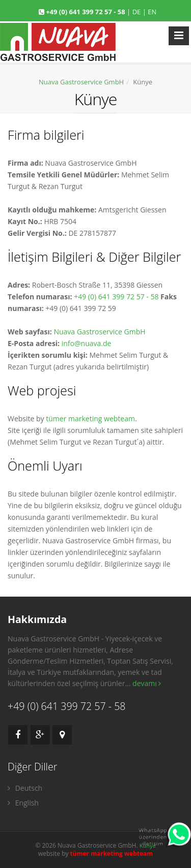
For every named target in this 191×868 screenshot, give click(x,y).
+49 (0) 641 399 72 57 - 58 (86, 12)
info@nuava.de (87, 343)
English (23, 803)
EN (152, 12)
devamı (147, 683)
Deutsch (25, 788)
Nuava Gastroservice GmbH (81, 82)
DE (137, 12)
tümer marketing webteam (90, 418)
